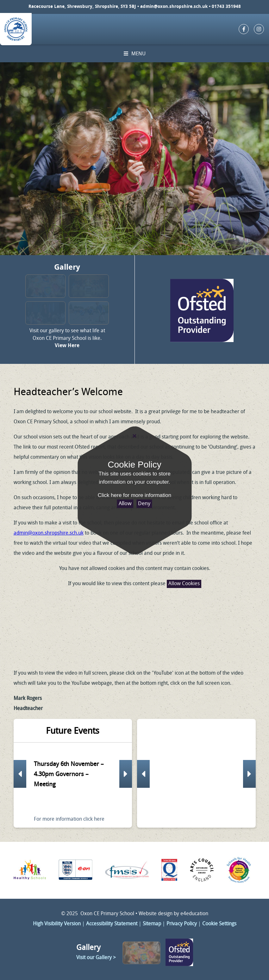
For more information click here (69, 819)
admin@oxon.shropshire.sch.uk (174, 7)
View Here (67, 346)
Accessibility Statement (112, 924)
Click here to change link (202, 309)
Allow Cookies (184, 584)
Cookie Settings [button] (219, 924)
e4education (194, 914)
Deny (144, 504)
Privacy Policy (182, 924)
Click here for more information (134, 495)
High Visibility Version (57, 924)
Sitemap (152, 924)
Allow (125, 504)
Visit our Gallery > (96, 958)
